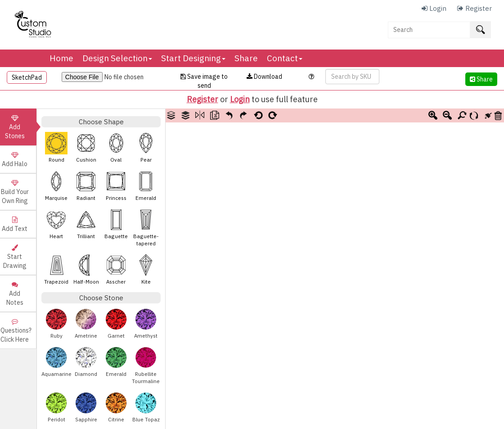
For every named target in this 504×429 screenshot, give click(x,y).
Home (61, 58)
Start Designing (193, 58)
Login (240, 99)
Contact (285, 58)
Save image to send (204, 81)
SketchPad (27, 77)
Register (202, 99)
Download (264, 77)
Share (246, 58)
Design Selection (117, 58)
